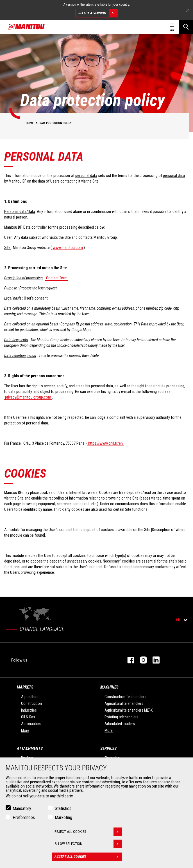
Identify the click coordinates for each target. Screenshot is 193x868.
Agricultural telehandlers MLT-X (129, 710)
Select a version (98, 13)
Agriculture (30, 697)
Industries (29, 710)
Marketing (63, 818)
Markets (25, 687)
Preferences (24, 818)
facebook (128, 660)
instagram (141, 660)
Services (108, 748)
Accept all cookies (88, 857)
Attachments (30, 748)
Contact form (57, 278)
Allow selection (88, 844)
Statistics (63, 809)
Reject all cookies (88, 832)
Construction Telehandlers (125, 697)
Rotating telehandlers (122, 717)
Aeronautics (31, 724)
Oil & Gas (28, 717)
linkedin (153, 660)
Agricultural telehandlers (124, 703)
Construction (31, 703)
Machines (109, 687)
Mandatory (22, 809)
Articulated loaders (120, 724)
